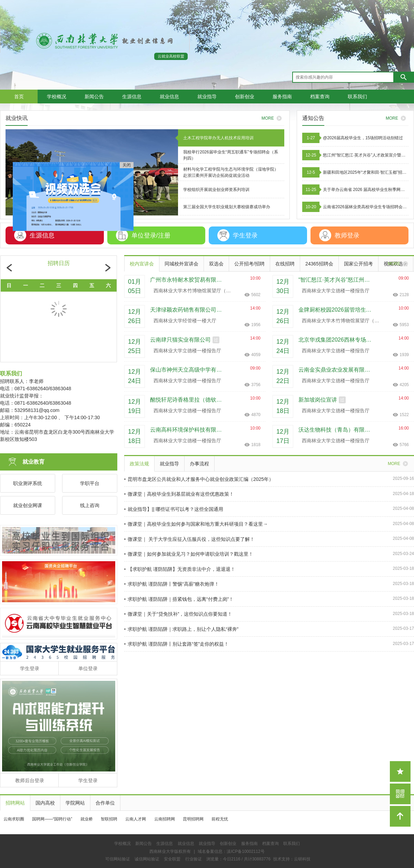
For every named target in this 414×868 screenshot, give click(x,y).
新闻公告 (94, 97)
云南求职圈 (14, 819)
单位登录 (88, 668)
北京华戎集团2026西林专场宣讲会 (337, 340)
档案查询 (320, 97)
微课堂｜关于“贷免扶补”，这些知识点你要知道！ (178, 614)
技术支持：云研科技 (292, 859)
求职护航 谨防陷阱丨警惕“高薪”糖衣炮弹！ (172, 584)
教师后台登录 (30, 780)
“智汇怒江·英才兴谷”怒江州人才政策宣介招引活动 (337, 280)
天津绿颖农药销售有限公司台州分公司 (188, 310)
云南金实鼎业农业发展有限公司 (337, 370)
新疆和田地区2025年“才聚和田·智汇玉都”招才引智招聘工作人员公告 (366, 172)
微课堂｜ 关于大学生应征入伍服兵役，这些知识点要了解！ (189, 539)
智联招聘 (109, 819)
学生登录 (30, 668)
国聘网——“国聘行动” (52, 819)
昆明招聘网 (193, 819)
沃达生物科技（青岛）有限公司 (337, 430)
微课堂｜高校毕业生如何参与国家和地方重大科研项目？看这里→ (196, 524)
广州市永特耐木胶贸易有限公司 (188, 280)
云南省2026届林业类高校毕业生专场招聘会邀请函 (366, 207)
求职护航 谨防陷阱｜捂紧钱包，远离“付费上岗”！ (179, 599)
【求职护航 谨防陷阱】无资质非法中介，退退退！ (180, 569)
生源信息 (132, 97)
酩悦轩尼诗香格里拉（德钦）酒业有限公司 (188, 400)
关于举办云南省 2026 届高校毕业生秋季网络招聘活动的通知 (366, 190)
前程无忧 (220, 819)
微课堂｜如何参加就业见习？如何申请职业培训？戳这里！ (189, 554)
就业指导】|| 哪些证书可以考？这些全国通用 (174, 509)
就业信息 (169, 97)
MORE (397, 118)
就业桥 (87, 819)
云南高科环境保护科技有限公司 (188, 430)
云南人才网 (136, 819)
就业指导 (207, 97)
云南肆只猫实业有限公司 (180, 340)
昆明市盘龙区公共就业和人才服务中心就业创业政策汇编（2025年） (199, 479)
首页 (19, 97)
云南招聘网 (165, 819)
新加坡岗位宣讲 (318, 400)
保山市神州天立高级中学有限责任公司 (188, 370)
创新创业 (245, 97)
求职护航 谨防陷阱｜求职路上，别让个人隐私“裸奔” (181, 629)
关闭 (123, 169)
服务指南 (282, 97)
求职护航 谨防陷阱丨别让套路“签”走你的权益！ (176, 644)
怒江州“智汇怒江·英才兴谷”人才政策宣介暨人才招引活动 (366, 155)
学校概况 (57, 97)
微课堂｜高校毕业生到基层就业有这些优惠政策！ (179, 494)
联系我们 (357, 97)
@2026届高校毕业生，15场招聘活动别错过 (363, 138)
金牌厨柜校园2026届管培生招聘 (337, 310)
